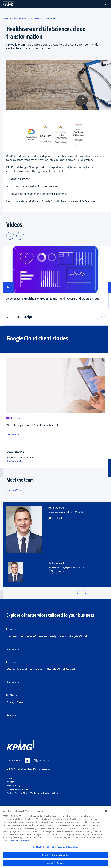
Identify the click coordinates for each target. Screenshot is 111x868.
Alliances (35, 19)
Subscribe (42, 760)
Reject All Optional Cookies (56, 855)
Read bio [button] (60, 518)
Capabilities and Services (14, 19)
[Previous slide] (10, 236)
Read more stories (15, 461)
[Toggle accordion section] (101, 317)
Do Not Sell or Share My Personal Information (32, 793)
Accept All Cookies (56, 863)
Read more (11, 649)
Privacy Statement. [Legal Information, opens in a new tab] (20, 841)
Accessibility (13, 786)
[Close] (106, 811)
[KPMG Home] (8, 4)
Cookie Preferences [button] (17, 789)
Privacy (10, 782)
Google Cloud (50, 19)
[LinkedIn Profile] (52, 571)
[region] (56, 837)
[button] (106, 4)
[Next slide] (20, 236)
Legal (9, 778)
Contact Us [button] (14, 490)
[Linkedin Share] (28, 760)
